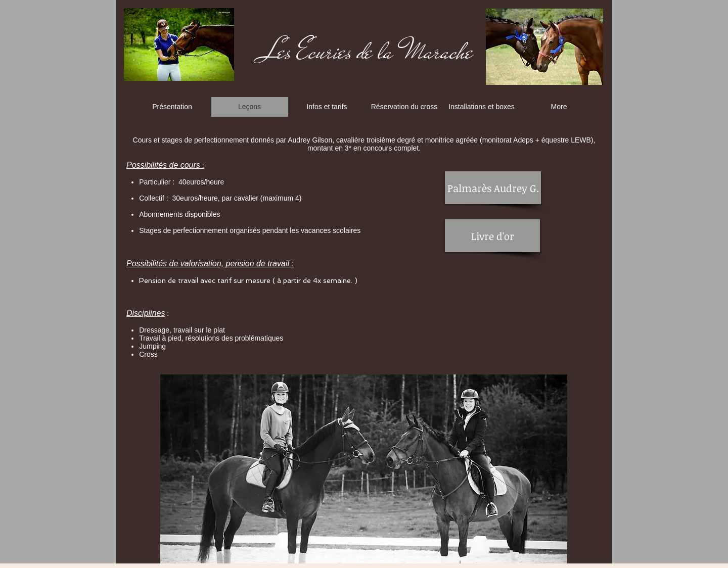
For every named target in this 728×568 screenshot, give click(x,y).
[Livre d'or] (492, 236)
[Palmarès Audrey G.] (493, 188)
